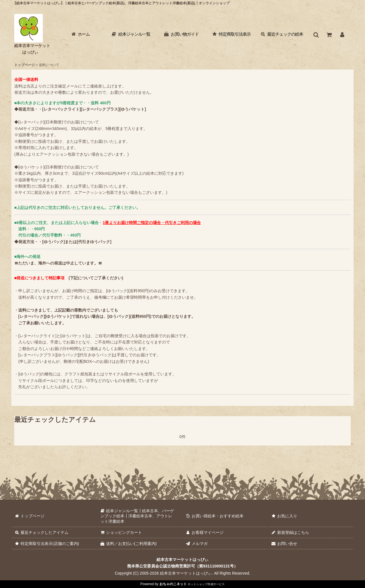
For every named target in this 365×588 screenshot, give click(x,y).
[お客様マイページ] (342, 35)
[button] (316, 35)
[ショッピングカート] (329, 35)
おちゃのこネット (173, 584)
